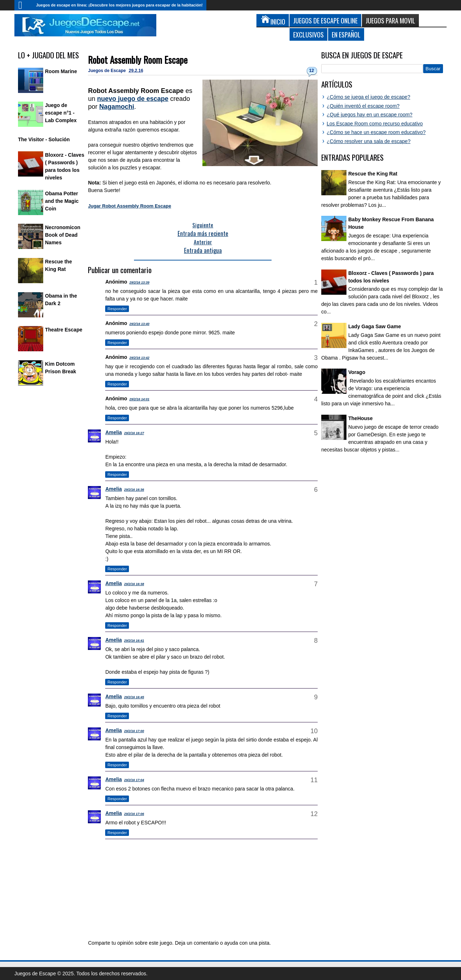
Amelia (113, 432)
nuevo (133, 99)
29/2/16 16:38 (134, 584)
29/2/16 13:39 (139, 282)
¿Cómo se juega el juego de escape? (368, 97)
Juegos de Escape (107, 71)
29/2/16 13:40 (139, 324)
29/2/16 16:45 (134, 697)
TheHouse (361, 418)
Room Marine (61, 71)
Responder (117, 309)
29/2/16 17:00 (134, 731)
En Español (346, 34)
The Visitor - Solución (44, 139)
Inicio (23, 5)
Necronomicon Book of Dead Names (63, 235)
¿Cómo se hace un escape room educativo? (376, 132)
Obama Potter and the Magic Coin (62, 201)
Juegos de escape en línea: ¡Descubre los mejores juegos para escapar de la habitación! (119, 5)
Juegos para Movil (390, 20)
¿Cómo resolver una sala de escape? (369, 141)
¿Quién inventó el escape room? (363, 106)
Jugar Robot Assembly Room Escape (129, 206)
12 (311, 71)
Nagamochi (117, 107)
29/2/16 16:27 (134, 433)
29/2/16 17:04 (134, 780)
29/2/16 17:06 (134, 814)
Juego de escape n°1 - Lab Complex (61, 113)
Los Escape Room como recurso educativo (375, 124)
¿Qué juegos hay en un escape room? (370, 115)
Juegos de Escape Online (325, 20)
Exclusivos (308, 34)
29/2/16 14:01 (139, 399)
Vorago (357, 372)
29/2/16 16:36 (134, 490)
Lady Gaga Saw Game (375, 326)
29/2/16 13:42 (139, 358)
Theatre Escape (64, 330)
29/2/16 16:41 (134, 641)
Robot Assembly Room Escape (138, 60)
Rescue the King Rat (373, 174)
